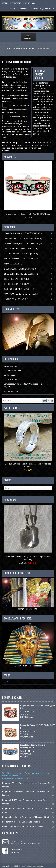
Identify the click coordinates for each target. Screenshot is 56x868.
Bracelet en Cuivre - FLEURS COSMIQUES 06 (33, 746)
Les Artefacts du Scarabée (33, 866)
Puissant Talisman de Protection (28, 645)
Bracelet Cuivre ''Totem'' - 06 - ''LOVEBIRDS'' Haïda (28, 214)
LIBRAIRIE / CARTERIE (17, 279)
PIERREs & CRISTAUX (17, 284)
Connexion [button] (23, 9)
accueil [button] (13, 8)
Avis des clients (12, 408)
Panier (7, 675)
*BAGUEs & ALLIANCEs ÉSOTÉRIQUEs (23, 233)
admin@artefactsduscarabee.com (26, 843)
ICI (28, 778)
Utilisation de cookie (39, 48)
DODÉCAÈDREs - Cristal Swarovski (21, 269)
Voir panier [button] (49, 9)
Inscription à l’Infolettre (28, 594)
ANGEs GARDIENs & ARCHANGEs (21, 259)
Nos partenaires (11, 391)
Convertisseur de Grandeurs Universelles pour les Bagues (26, 385)
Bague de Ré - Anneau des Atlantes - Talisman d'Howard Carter (28, 810)
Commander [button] (36, 9)
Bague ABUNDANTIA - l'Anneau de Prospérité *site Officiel (28, 802)
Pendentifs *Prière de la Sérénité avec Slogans (28, 822)
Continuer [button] (6, 151)
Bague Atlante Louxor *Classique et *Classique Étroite (28, 817)
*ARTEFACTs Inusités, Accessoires (21, 294)
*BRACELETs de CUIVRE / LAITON (21, 249)
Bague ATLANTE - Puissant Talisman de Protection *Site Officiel (28, 785)
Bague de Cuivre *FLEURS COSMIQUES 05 (38, 707)
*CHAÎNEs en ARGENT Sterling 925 (21, 254)
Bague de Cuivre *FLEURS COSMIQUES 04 (38, 727)
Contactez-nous (10, 379)
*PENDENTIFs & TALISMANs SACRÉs (23, 238)
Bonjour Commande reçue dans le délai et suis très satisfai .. (28, 465)
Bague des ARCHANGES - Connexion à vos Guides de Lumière (28, 793)
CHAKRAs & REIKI (14, 264)
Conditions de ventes (13, 370)
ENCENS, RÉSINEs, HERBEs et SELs (21, 274)
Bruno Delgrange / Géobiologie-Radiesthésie (28, 827)
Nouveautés (10, 157)
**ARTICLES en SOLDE (16, 299)
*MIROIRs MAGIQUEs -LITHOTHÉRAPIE (23, 243)
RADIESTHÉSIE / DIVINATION (19, 289)
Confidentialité (10, 375)
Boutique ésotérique (17, 48)
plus (31, 717)
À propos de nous (11, 366)
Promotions (10, 500)
